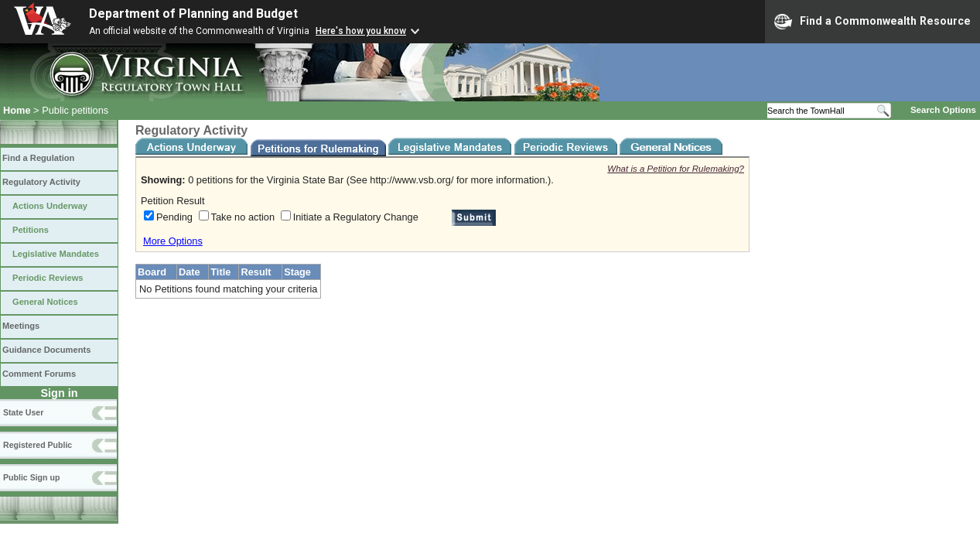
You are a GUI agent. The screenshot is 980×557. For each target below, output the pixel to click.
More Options (173, 241)
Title (220, 272)
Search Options (943, 110)
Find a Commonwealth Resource (872, 22)
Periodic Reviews (48, 278)
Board (152, 272)
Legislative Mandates (56, 254)
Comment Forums (39, 374)
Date (190, 272)
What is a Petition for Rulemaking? (676, 169)
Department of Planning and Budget (193, 14)
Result (256, 272)
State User (23, 412)
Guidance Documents (46, 350)
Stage (297, 272)
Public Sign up (31, 477)
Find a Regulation (38, 158)
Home (17, 110)
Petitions (31, 230)
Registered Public (38, 445)
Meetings (21, 326)
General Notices (45, 302)
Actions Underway (50, 206)
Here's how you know (361, 31)
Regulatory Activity (41, 182)
